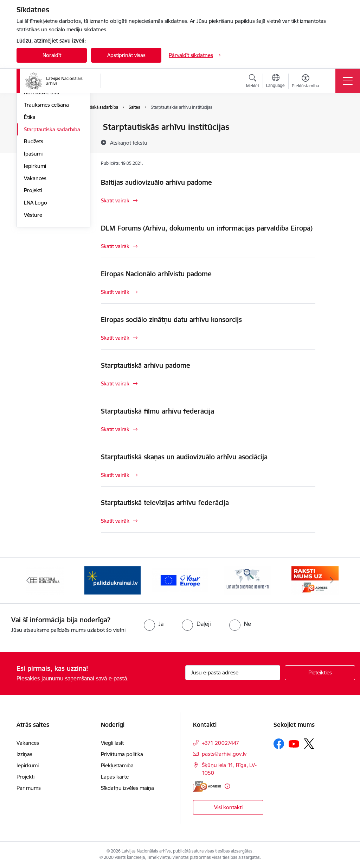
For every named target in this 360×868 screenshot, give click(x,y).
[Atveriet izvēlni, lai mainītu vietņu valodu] (275, 82)
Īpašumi (33, 237)
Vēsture (33, 299)
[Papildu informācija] (227, 786)
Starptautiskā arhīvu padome (146, 365)
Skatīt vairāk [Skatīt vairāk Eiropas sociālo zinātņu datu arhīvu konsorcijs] (115, 338)
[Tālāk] (332, 580)
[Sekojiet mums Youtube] (294, 743)
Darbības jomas (42, 152)
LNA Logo (36, 286)
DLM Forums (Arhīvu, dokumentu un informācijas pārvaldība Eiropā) (207, 228)
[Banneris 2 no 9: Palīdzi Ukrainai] (112, 580)
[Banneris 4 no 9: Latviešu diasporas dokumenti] (247, 580)
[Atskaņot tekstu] (129, 143)
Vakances (35, 262)
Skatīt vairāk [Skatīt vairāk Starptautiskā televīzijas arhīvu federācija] (115, 521)
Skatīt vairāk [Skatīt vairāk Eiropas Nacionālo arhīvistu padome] (115, 292)
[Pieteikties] (320, 673)
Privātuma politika (122, 754)
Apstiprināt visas (126, 55)
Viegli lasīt (112, 743)
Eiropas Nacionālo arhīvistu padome (156, 274)
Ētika (30, 201)
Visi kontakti (228, 807)
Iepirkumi (35, 250)
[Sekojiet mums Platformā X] (309, 744)
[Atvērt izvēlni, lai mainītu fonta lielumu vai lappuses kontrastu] (305, 82)
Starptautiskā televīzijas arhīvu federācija (165, 503)
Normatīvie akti (41, 176)
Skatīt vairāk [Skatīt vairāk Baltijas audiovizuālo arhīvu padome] (115, 200)
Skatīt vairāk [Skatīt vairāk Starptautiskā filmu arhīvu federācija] (115, 429)
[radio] (154, 624)
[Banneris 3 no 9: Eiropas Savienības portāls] (180, 580)
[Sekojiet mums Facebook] (279, 744)
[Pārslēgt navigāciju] (348, 81)
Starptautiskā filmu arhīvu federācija (157, 411)
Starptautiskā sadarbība (52, 213)
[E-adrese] (207, 786)
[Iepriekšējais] (28, 580)
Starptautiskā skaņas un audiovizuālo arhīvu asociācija (184, 457)
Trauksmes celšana (46, 188)
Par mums (29, 788)
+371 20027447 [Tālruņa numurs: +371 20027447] (220, 743)
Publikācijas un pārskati (52, 164)
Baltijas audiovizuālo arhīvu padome (156, 182)
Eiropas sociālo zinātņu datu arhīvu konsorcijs (171, 320)
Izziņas (24, 754)
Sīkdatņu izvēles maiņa (127, 788)
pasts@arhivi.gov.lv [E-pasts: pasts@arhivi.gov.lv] (224, 754)
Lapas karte (115, 777)
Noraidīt (52, 55)
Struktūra (35, 140)
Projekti (33, 274)
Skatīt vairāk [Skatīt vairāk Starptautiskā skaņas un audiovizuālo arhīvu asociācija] (115, 475)
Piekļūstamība (117, 765)
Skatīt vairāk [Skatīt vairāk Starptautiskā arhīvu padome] (115, 383)
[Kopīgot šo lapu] (334, 142)
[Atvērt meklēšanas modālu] (253, 82)
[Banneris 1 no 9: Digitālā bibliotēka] (45, 580)
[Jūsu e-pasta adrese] (233, 673)
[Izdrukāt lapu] (334, 124)
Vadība (32, 127)
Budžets (34, 225)
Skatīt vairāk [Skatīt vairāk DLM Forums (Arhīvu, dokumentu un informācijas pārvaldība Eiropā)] (115, 246)
